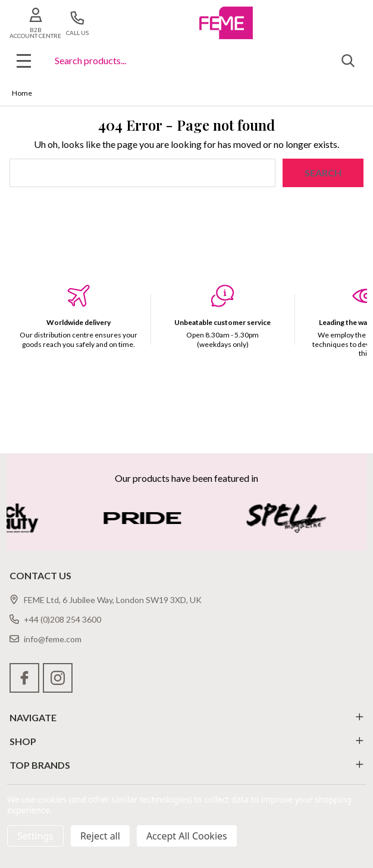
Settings (35, 836)
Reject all (100, 836)
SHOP (186, 741)
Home (22, 93)
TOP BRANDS (186, 765)
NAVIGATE (186, 717)
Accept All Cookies (187, 836)
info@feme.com (46, 639)
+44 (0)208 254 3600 (55, 619)
